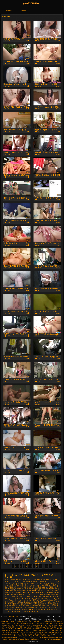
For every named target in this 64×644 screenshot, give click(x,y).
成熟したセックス (43, 631)
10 (37, 566)
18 (47, 566)
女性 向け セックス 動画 (43, 608)
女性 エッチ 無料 (36, 632)
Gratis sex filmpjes (56, 640)
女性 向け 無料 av (28, 609)
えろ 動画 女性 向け (26, 581)
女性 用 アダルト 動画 (8, 622)
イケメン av (31, 585)
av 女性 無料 (41, 579)
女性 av (52, 596)
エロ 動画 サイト (45, 636)
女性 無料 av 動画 (26, 623)
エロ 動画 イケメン (13, 587)
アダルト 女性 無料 (22, 634)
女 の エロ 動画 (36, 636)
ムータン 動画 (35, 593)
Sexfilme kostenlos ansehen (11, 640)
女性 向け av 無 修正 (19, 606)
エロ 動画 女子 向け (22, 589)
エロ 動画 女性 (26, 636)
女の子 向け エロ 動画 (23, 596)
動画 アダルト (16, 631)
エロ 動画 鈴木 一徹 (33, 591)
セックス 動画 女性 (15, 593)
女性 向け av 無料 (32, 606)
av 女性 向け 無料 (31, 579)
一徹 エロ (43, 593)
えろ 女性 (43, 581)
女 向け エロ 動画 (37, 594)
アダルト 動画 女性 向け (46, 583)
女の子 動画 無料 (35, 625)
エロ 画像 (19, 627)
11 (41, 566)
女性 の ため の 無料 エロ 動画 (47, 600)
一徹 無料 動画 (52, 593)
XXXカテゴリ (23, 11)
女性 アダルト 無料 (18, 604)
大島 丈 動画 (18, 594)
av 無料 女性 (50, 579)
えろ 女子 (36, 581)
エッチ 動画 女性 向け (17, 629)
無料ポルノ (53, 629)
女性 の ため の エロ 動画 (24, 632)
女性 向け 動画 (12, 632)
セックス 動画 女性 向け (38, 623)
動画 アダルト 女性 (48, 634)
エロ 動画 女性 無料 (35, 589)
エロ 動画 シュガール (27, 587)
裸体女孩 (5, 638)
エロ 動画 (52, 631)
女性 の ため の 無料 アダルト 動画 (25, 600)
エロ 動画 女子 (10, 589)
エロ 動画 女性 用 (48, 589)
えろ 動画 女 (14, 581)
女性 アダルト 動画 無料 (48, 625)
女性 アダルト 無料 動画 (33, 604)
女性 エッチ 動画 (47, 604)
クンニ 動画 (18, 622)
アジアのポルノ (28, 629)
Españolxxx (42, 638)
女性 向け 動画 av (11, 627)
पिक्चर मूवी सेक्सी (49, 638)
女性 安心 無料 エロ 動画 (35, 634)
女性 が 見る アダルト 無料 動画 (31, 622)
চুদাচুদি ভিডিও (35, 638)
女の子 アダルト (16, 623)
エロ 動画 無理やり (20, 591)
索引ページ (9, 11)
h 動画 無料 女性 (56, 622)
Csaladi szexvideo (12, 638)
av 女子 (22, 579)
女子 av (33, 596)
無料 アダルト (50, 623)
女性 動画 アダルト (32, 3)
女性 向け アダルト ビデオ (47, 606)
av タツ (7, 579)
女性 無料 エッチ (46, 632)
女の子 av (47, 594)
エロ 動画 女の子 (53, 587)
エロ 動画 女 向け (41, 587)
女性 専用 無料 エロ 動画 (18, 611)
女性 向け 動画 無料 (15, 609)
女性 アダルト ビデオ (45, 602)
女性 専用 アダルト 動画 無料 (13, 625)
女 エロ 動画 (27, 594)
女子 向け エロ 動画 (42, 596)
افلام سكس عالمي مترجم (24, 638)
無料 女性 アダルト (39, 629)
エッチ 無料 (13, 634)
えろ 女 (8, 629)
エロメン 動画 (45, 591)
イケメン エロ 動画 (41, 585)
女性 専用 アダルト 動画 (42, 609)
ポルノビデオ (49, 627)
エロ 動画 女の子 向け (39, 627)
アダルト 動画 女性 (31, 583)
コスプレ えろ (26, 625)
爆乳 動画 (55, 632)
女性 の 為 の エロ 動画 (30, 602)
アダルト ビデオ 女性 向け (16, 583)
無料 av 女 (9, 631)
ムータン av (26, 593)
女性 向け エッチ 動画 (27, 608)
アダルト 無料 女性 (20, 585)
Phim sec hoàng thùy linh (26, 640)
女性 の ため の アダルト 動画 (18, 598)
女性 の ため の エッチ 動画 (38, 598)
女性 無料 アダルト (33, 611)
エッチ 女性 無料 (27, 627)
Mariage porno (58, 638)
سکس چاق (47, 640)
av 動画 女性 (15, 579)
